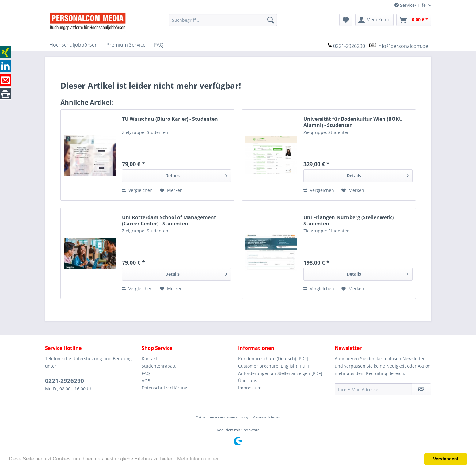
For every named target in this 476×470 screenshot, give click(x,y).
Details (196, 175)
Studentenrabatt (159, 366)
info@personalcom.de (403, 46)
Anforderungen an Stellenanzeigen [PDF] (280, 373)
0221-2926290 (349, 46)
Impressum (250, 388)
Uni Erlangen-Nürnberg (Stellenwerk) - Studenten (350, 220)
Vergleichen (137, 190)
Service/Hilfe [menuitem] (411, 5)
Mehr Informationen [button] (198, 459)
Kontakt (149, 359)
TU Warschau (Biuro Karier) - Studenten (170, 119)
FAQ (146, 373)
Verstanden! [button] (446, 459)
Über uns (248, 381)
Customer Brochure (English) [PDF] (274, 366)
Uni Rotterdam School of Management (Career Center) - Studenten (169, 220)
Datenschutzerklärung (164, 388)
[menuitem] (223, 20)
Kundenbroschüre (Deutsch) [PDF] (273, 359)
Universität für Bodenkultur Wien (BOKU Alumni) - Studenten (353, 122)
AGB (146, 381)
